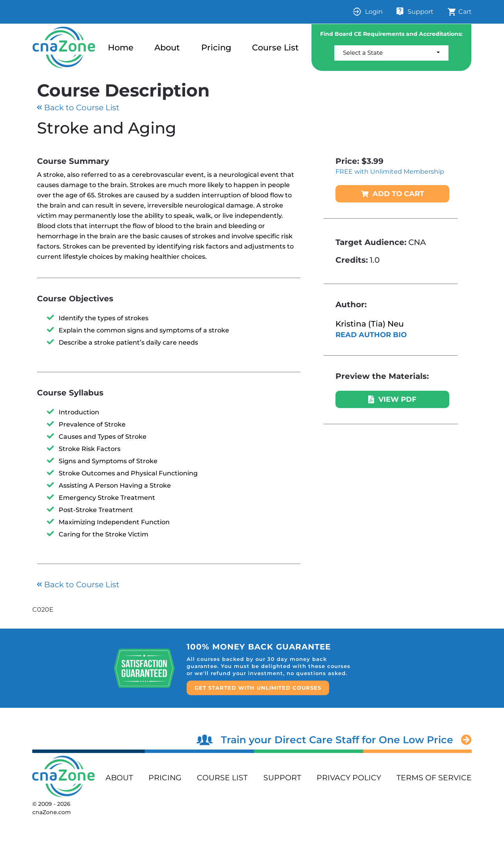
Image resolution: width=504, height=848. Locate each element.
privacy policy (349, 778)
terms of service (434, 778)
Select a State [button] (363, 53)
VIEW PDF (392, 399)
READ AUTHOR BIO (371, 335)
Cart (460, 12)
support (282, 778)
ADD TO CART (393, 194)
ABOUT (119, 778)
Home (121, 47)
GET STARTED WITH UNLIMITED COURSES (258, 688)
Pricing (216, 47)
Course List (275, 47)
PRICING (165, 778)
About (167, 47)
